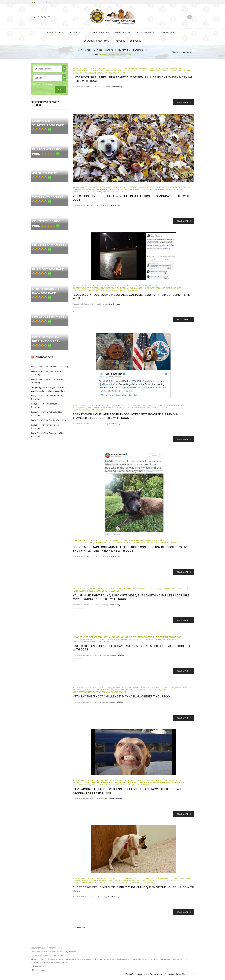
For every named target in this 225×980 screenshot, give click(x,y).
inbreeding (114, 881)
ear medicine (139, 637)
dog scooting (139, 589)
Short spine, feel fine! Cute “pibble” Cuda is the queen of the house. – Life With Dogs (133, 889)
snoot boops (154, 690)
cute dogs (118, 187)
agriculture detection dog (85, 405)
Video (114, 73)
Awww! (76, 68)
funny (174, 68)
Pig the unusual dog (152, 881)
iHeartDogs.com (43, 357)
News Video (129, 407)
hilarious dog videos (144, 189)
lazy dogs (152, 71)
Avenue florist (44, 173)
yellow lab (108, 641)
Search (61, 89)
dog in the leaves (132, 187)
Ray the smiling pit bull (102, 785)
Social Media (98, 73)
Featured (166, 68)
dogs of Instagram (173, 187)
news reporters (118, 543)
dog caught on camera (108, 540)
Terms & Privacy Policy (185, 974)
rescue (117, 785)
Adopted (77, 780)
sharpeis (81, 290)
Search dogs (141, 407)
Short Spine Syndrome (120, 883)
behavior (84, 589)
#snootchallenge (81, 688)
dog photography (163, 780)
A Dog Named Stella (82, 187)
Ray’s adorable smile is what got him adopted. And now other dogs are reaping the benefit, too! (128, 791)
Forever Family (108, 782)
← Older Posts (79, 928)
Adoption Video (88, 780)
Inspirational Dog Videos (171, 782)
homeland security (115, 407)
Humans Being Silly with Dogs (104, 71)
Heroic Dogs (100, 407)
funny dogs (85, 71)
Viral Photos (123, 290)
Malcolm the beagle (167, 71)
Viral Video (123, 73)
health (181, 589)
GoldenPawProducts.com (97, 41)
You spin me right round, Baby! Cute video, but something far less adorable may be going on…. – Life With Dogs (131, 597)
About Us (121, 41)
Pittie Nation (84, 785)
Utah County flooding (168, 543)
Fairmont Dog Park (48, 269)
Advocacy (100, 780)
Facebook (96, 288)
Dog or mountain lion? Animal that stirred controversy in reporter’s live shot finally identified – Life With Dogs (131, 549)
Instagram (159, 189)
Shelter (135, 785)
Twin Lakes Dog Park (49, 197)
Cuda (105, 878)
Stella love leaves (87, 192)
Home (94, 54)
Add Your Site (75, 33)
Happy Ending (179, 878)
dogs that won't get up (151, 68)
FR (35, 2)
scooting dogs (87, 591)
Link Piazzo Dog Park (49, 245)
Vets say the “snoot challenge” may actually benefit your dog (121, 696)
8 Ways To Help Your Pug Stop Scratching (48, 420)
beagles (83, 68)
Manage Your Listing (134, 974)
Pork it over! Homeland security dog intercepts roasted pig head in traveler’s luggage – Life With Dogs (125, 416)
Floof (108, 189)
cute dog (92, 68)
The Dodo (144, 785)
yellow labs (118, 192)
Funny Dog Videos (126, 189)
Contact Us (136, 41)
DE (39, 2)
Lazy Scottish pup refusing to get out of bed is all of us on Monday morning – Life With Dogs (133, 79)
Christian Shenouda (121, 780)
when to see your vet (109, 591)
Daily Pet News (123, 33)
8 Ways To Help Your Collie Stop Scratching (49, 366)
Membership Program (100, 33)
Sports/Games (85, 692)
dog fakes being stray (128, 286)
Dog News (124, 68)
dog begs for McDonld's (106, 286)
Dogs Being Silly (129, 688)
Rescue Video (103, 883)
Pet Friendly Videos (144, 33)
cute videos (109, 637)
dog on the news (137, 540)
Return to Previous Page (183, 52)
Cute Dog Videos (104, 68)
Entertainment (89, 189)
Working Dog (98, 410)
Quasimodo (85, 883)
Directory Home (55, 33)
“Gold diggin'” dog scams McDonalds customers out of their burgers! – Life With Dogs (131, 296)
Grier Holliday (116, 87)
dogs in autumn (157, 187)
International (125, 71)
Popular (181, 71)
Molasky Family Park (49, 317)
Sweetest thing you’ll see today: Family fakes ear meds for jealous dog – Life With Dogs (133, 648)
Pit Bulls (166, 881)
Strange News (105, 290)
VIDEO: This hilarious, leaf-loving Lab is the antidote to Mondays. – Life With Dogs (132, 198)
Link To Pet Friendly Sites (154, 974)
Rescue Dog (126, 785)
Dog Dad (116, 68)
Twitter (108, 73)
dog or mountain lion (155, 540)
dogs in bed (134, 68)
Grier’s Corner (169, 33)
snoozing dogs (85, 73)
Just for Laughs (140, 71)
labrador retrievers (153, 639)
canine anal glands (98, 589)
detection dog (122, 405)
